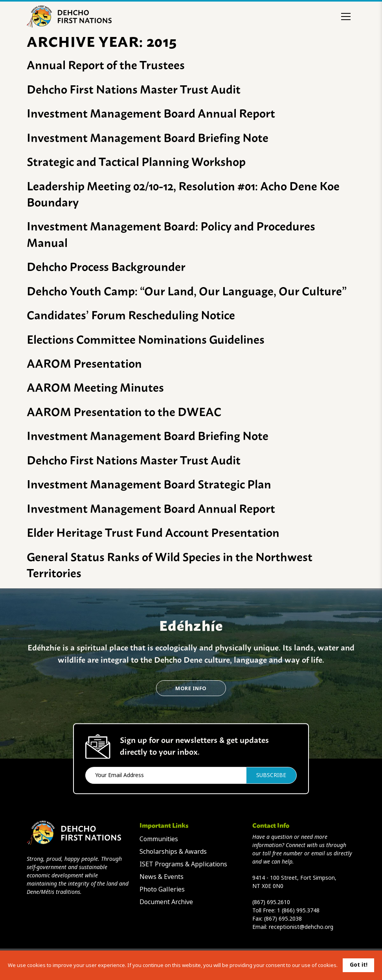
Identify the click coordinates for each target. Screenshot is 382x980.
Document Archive (166, 902)
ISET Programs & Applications (183, 864)
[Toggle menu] (346, 17)
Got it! (359, 965)
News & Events (162, 877)
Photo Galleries (162, 889)
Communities (159, 839)
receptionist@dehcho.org (301, 927)
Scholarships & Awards (173, 852)
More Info (191, 688)
